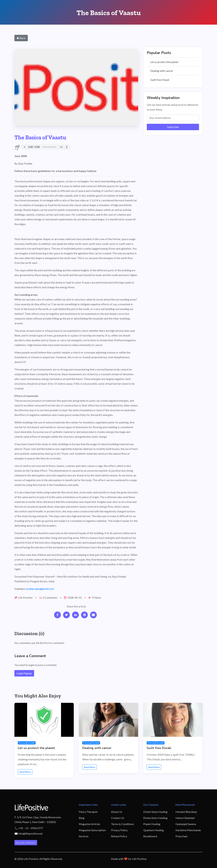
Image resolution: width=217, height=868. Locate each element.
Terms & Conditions (122, 824)
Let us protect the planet (164, 62)
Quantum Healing (154, 830)
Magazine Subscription (92, 830)
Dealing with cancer (162, 71)
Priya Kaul (181, 836)
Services (84, 836)
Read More (25, 772)
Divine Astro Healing (155, 818)
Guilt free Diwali (160, 80)
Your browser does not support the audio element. (46, 147)
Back (21, 38)
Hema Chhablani (185, 818)
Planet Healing (152, 824)
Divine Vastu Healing (155, 812)
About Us (117, 812)
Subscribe (173, 127)
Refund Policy (119, 836)
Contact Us (118, 818)
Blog (82, 818)
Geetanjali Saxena (186, 824)
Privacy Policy (119, 830)
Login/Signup (24, 673)
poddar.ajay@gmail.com (40, 589)
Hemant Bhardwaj (186, 812)
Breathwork (150, 836)
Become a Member (26, 843)
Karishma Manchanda (188, 830)
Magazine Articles (90, 824)
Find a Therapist (88, 812)
